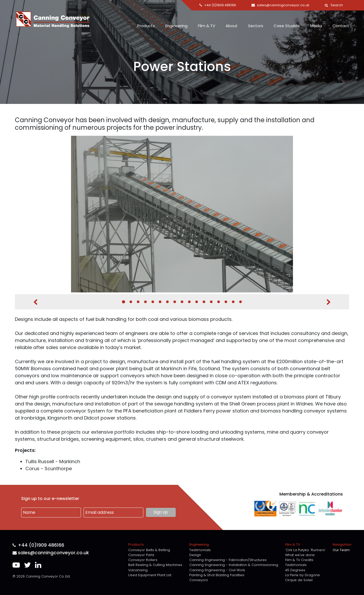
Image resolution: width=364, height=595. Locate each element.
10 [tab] (189, 302)
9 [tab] (182, 302)
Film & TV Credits (299, 560)
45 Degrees (295, 570)
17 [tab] (240, 302)
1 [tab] (124, 302)
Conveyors (199, 580)
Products (146, 26)
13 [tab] (211, 302)
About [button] (232, 26)
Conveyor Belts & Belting (149, 550)
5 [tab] (153, 302)
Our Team (341, 550)
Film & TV (207, 26)
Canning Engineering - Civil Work (217, 570)
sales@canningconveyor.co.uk (51, 553)
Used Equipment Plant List (150, 575)
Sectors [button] (256, 26)
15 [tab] (226, 302)
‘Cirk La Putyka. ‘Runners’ (305, 550)
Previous (35, 302)
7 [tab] (167, 302)
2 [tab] (131, 302)
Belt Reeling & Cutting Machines (155, 565)
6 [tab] (160, 302)
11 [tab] (197, 302)
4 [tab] (145, 302)
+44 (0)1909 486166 (38, 545)
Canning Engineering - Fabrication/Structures (228, 560)
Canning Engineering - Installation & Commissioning (234, 565)
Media (316, 26)
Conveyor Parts (141, 555)
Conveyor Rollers (143, 560)
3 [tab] (138, 302)
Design (195, 555)
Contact (341, 26)
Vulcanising (138, 570)
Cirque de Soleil (299, 580)
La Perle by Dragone (303, 575)
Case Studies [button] (287, 26)
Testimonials (200, 550)
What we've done (300, 555)
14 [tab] (219, 302)
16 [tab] (233, 302)
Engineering (176, 26)
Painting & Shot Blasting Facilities (217, 575)
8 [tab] (175, 302)
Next (329, 302)
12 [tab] (204, 302)
